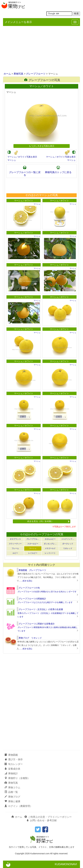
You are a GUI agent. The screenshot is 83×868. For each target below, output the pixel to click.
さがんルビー (50, 539)
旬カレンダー (14, 764)
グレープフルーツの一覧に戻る (25, 174)
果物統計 (11, 773)
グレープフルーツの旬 (29, 588)
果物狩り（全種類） (17, 778)
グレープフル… (33, 539)
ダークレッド (68, 544)
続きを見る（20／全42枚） (48, 521)
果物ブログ (12, 797)
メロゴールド (50, 548)
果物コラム (12, 787)
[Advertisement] (41, 49)
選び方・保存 (14, 759)
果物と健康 (12, 801)
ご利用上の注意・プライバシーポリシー (48, 817)
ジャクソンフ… (68, 539)
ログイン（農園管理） (18, 806)
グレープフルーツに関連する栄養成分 (37, 624)
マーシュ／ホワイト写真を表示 (22, 157)
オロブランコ (15, 539)
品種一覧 (11, 792)
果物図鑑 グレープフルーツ (32, 570)
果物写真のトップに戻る (58, 172)
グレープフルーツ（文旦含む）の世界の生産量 (41, 609)
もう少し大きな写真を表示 (42, 146)
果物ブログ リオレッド (30, 638)
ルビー (15, 553)
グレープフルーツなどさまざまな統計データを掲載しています (45, 602)
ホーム (7, 74)
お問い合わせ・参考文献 (42, 820)
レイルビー (33, 553)
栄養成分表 (12, 769)
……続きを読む (26, 581)
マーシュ (12, 160)
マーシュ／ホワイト (24, 201)
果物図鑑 (11, 755)
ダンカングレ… (50, 544)
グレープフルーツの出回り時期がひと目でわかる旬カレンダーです (47, 592)
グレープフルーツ (36, 74)
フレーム (15, 548)
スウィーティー (15, 544)
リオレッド (68, 548)
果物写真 (18, 74)
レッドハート (50, 553)
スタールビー (33, 544)
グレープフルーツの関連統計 (32, 599)
